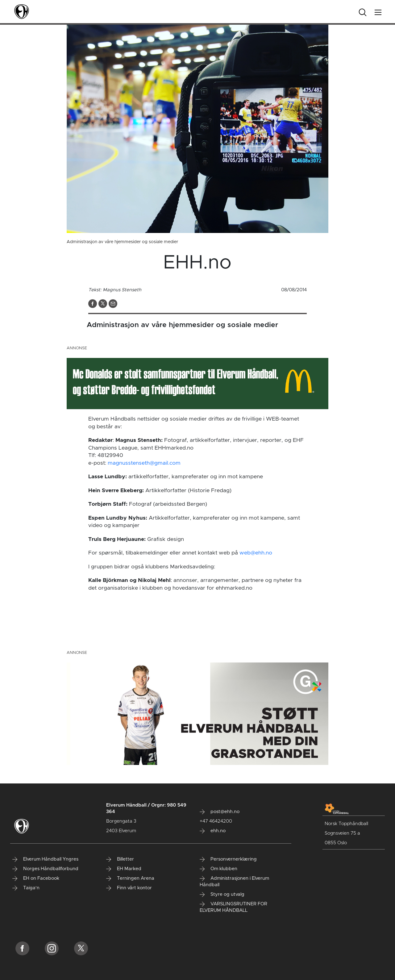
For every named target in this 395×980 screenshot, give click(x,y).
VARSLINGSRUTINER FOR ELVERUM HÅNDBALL (233, 907)
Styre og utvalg (222, 895)
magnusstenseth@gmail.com (144, 463)
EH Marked (124, 869)
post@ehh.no (220, 812)
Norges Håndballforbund (45, 869)
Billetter (120, 859)
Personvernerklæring (228, 859)
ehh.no (213, 831)
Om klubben (218, 869)
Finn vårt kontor (129, 888)
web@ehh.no (256, 553)
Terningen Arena (130, 878)
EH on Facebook (36, 878)
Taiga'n (26, 888)
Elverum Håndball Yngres (45, 859)
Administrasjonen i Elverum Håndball (234, 882)
